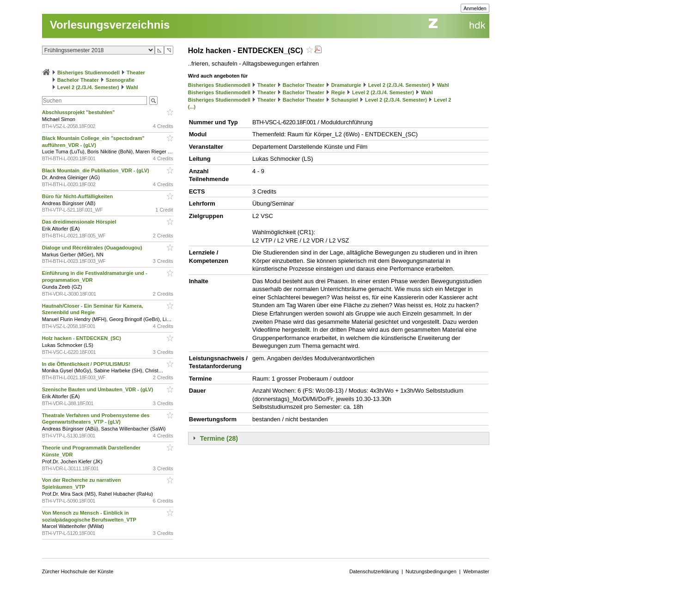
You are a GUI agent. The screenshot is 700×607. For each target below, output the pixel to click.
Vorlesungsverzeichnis (110, 25)
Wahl (132, 87)
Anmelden (475, 8)
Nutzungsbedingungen (431, 571)
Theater (136, 73)
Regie (338, 92)
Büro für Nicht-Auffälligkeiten (78, 196)
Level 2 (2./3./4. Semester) (88, 87)
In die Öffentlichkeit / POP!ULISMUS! (87, 364)
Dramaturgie (346, 85)
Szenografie (120, 80)
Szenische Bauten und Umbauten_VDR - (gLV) (98, 389)
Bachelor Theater (78, 80)
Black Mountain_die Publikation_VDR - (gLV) (96, 170)
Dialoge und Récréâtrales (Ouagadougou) (93, 248)
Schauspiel (345, 100)
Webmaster (476, 571)
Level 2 (442, 100)
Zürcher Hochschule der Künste (78, 571)
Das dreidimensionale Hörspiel (80, 222)
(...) (192, 107)
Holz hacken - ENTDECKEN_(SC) (82, 338)
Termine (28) (219, 438)
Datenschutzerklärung (374, 571)
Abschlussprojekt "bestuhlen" (79, 112)
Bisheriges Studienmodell (88, 73)
